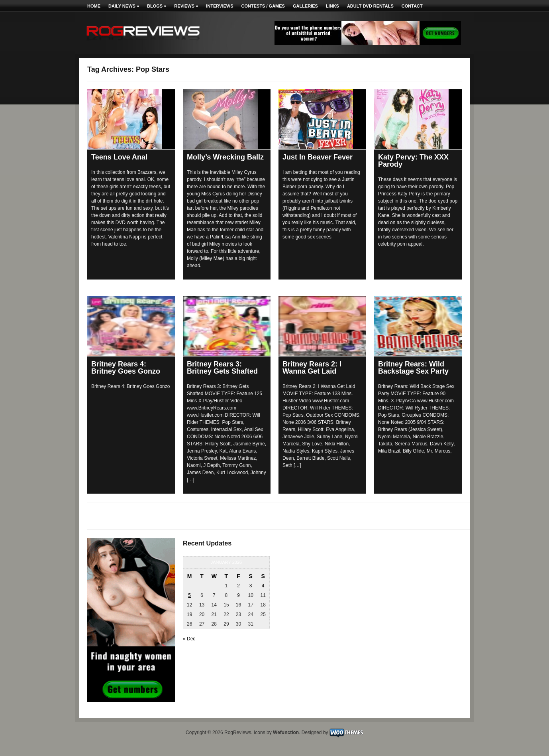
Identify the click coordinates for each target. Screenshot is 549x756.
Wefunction (286, 733)
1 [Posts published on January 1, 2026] (226, 586)
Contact (412, 6)
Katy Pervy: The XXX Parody (413, 161)
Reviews (186, 6)
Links (332, 6)
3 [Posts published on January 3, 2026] (251, 586)
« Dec (189, 639)
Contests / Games (263, 6)
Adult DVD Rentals (370, 6)
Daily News (124, 6)
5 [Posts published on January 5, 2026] (189, 595)
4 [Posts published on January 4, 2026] (263, 586)
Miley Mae (212, 258)
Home (94, 6)
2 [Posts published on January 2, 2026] (238, 586)
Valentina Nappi (125, 237)
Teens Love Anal (119, 157)
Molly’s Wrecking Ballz (225, 157)
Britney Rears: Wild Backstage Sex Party (413, 368)
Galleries (305, 6)
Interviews (220, 6)
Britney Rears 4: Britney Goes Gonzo (126, 368)
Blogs (157, 6)
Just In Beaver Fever (318, 157)
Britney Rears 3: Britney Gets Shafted (222, 368)
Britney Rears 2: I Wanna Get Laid (312, 368)
